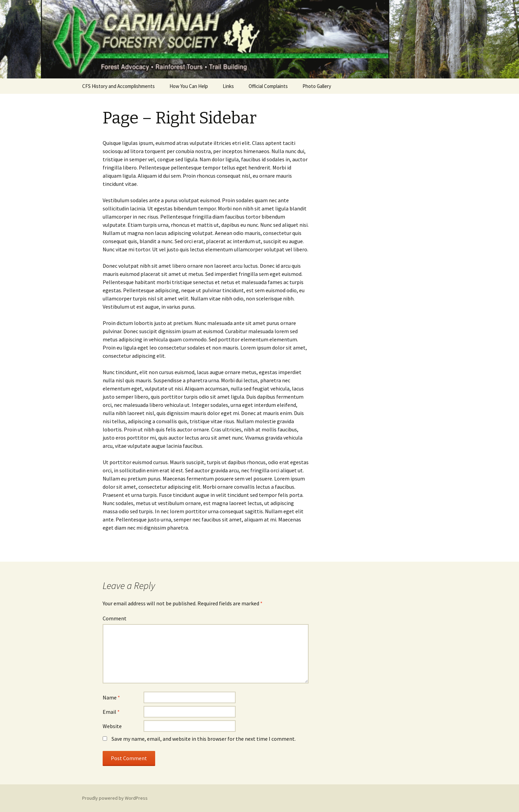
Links (228, 86)
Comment (115, 618)
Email (111, 712)
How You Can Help (189, 86)
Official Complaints (268, 86)
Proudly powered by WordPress (115, 798)
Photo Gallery (317, 86)
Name (111, 697)
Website (112, 726)
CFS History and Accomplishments (118, 86)
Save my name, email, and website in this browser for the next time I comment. (204, 739)
